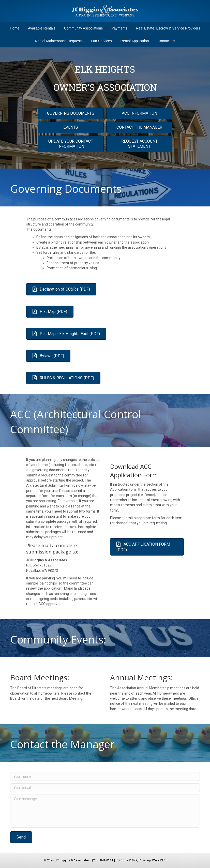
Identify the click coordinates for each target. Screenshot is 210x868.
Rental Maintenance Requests (59, 41)
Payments (119, 28)
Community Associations (84, 28)
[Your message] (105, 811)
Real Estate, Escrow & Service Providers (168, 28)
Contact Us (166, 41)
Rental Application (135, 41)
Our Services (102, 41)
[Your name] (105, 776)
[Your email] (105, 788)
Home (15, 28)
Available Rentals (42, 28)
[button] (21, 837)
